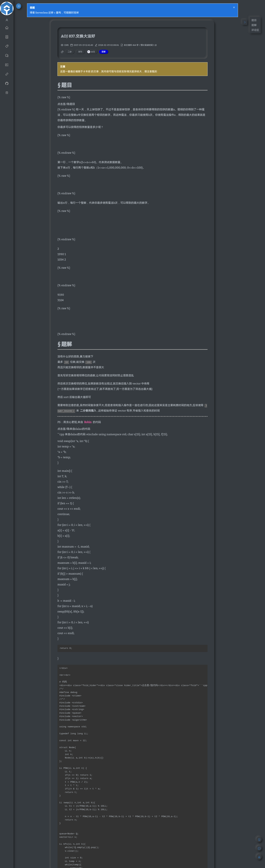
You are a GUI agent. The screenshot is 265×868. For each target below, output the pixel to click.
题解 (254, 25)
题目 (254, 20)
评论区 (255, 30)
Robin (88, 422)
